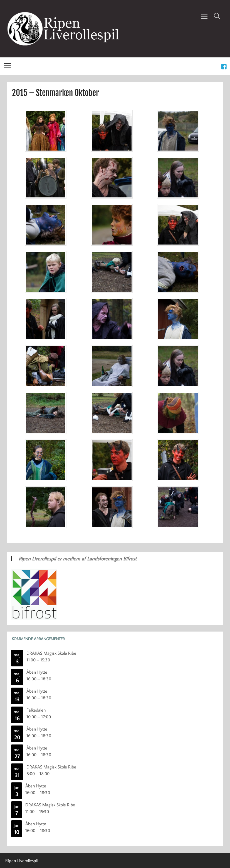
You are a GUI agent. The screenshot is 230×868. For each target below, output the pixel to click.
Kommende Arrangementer (38, 639)
